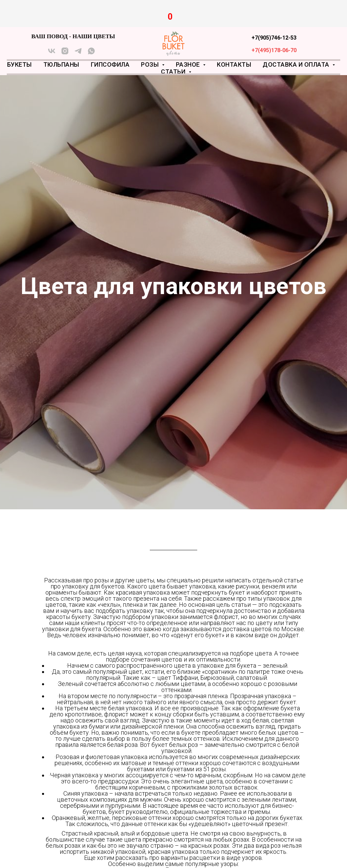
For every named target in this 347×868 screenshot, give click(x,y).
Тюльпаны (61, 64)
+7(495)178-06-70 (274, 50)
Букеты (19, 64)
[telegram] (78, 53)
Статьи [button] (174, 72)
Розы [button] (151, 64)
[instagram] (65, 53)
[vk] (52, 53)
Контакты (234, 64)
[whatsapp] (91, 53)
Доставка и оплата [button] (297, 64)
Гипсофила (110, 64)
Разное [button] (189, 64)
